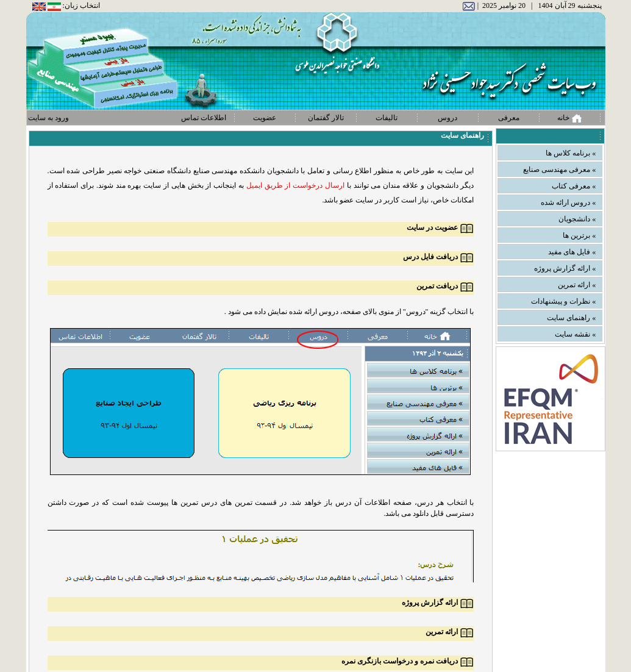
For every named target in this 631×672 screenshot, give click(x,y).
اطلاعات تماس (204, 118)
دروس (447, 118)
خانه (570, 118)
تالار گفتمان (326, 118)
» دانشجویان (577, 219)
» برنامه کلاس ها (571, 153)
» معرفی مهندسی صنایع (559, 170)
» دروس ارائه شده (568, 202)
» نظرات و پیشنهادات (563, 301)
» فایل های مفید (572, 252)
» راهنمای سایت (571, 318)
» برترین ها (579, 235)
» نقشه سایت (575, 334)
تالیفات (387, 118)
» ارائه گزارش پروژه (565, 268)
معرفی (509, 118)
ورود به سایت (48, 118)
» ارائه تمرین (577, 285)
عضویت (265, 118)
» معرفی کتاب (574, 186)
